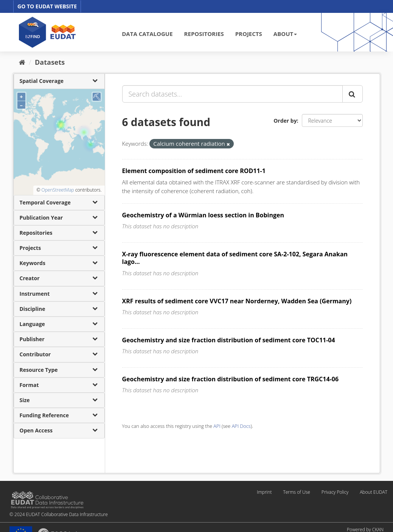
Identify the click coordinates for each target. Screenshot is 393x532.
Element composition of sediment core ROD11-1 (194, 171)
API (217, 426)
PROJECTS (249, 34)
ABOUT (285, 34)
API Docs (241, 426)
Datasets (50, 62)
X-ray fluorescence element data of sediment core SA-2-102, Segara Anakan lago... (235, 258)
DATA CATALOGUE (147, 34)
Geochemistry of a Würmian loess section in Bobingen (203, 215)
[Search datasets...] (232, 94)
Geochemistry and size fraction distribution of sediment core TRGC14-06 (231, 379)
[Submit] (353, 94)
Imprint (264, 492)
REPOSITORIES (204, 34)
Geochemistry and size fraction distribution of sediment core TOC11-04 (229, 340)
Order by (285, 121)
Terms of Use (296, 492)
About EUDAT (374, 492)
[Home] (22, 62)
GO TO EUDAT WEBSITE (47, 6)
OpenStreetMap (57, 190)
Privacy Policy (335, 492)
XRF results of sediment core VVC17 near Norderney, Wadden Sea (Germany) (237, 301)
